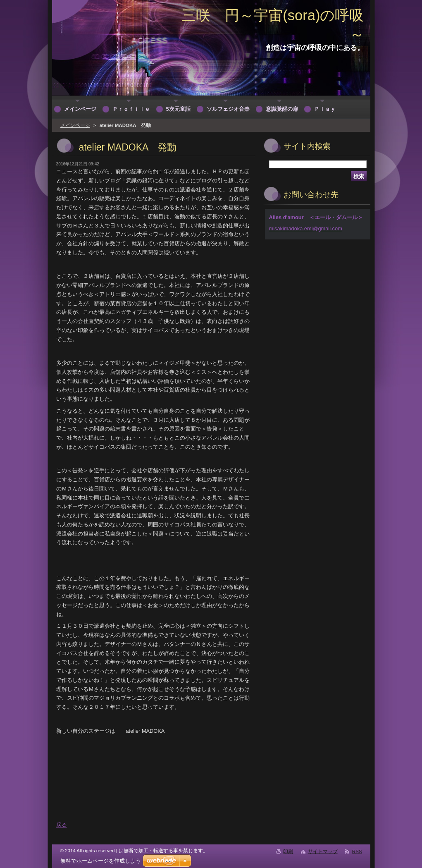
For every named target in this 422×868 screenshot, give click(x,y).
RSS (357, 851)
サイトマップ (323, 851)
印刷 (288, 851)
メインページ (75, 125)
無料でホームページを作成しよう (101, 861)
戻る (62, 825)
